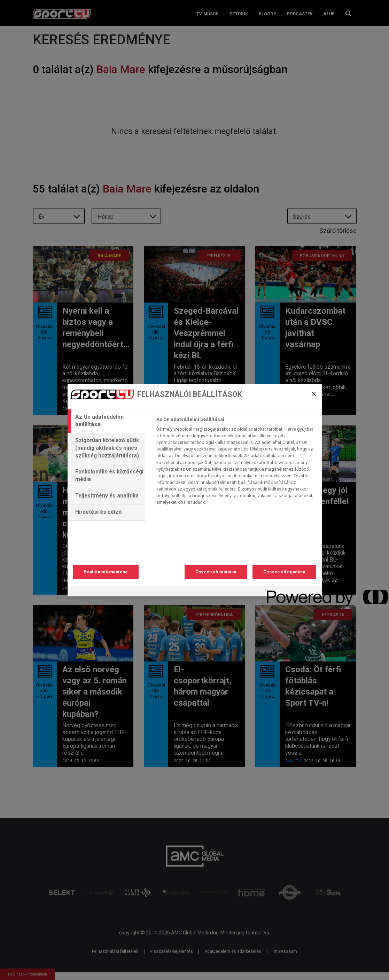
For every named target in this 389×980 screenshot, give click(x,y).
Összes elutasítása (216, 572)
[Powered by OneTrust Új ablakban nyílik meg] (292, 592)
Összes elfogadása (284, 572)
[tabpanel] (236, 463)
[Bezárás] (314, 394)
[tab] (107, 421)
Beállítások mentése (106, 572)
